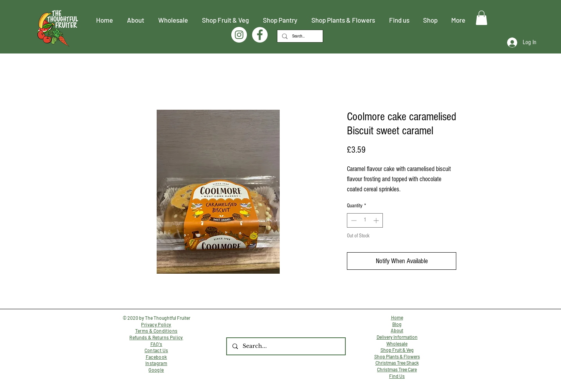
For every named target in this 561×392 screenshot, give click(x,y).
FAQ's (156, 344)
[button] (481, 18)
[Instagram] (239, 35)
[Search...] (299, 36)
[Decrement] (353, 220)
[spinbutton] (365, 220)
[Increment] (377, 220)
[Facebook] (260, 35)
